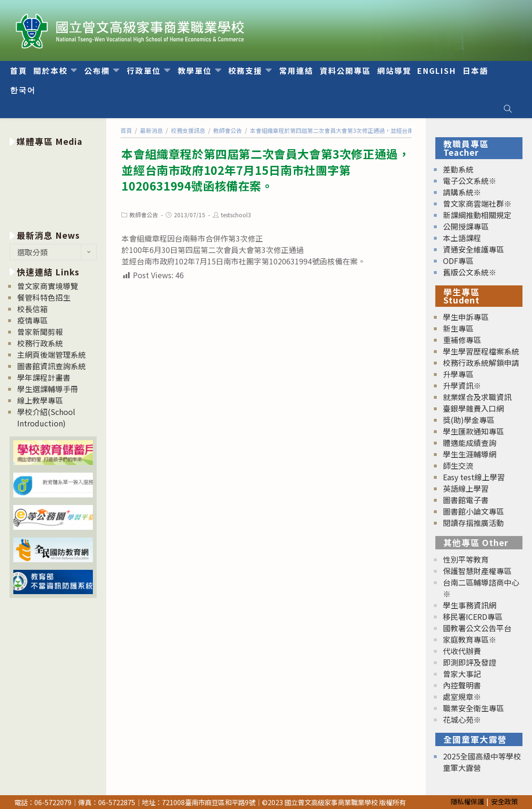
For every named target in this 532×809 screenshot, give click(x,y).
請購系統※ (462, 192)
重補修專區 (462, 340)
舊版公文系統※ (470, 272)
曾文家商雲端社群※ (477, 203)
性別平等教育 (466, 559)
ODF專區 (458, 261)
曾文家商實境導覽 (48, 286)
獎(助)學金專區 (469, 420)
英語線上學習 (466, 488)
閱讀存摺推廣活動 (473, 523)
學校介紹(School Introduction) (46, 417)
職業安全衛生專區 (473, 708)
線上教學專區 (40, 400)
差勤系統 (458, 169)
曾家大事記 (462, 674)
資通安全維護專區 (473, 249)
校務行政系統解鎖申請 (481, 363)
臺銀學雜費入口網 (473, 408)
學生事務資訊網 (470, 605)
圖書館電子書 (466, 500)
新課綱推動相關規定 (477, 215)
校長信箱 (32, 309)
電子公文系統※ (470, 181)
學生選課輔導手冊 (48, 389)
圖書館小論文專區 (473, 511)
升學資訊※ (462, 385)
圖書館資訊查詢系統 (51, 366)
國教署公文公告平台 (477, 628)
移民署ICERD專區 (473, 617)
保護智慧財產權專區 (477, 571)
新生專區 (458, 328)
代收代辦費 (462, 651)
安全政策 (504, 801)
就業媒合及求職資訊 (477, 397)
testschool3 (236, 215)
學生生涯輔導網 (470, 454)
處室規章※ (462, 697)
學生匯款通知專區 (473, 431)
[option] (53, 187)
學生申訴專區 (466, 317)
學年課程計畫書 (44, 377)
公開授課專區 (466, 226)
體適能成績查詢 (470, 443)
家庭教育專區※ (470, 639)
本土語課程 (462, 238)
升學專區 (458, 374)
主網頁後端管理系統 (51, 354)
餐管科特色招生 (44, 297)
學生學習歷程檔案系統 (481, 351)
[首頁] (126, 130)
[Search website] (508, 109)
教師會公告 (144, 215)
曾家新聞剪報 (40, 332)
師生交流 (458, 465)
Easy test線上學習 (474, 477)
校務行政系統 (40, 343)
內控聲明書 (462, 685)
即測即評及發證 (470, 662)
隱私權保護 (467, 801)
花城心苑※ (462, 719)
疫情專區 (32, 320)
